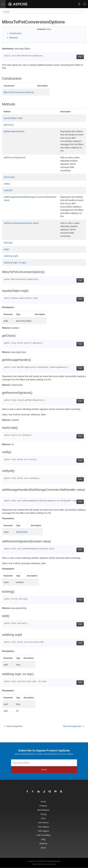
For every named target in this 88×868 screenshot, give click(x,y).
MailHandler (17, 385)
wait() (6, 249)
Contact (53, 864)
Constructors (16, 33)
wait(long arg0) (11, 256)
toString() (8, 243)
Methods (14, 38)
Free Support (43, 827)
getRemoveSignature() (14, 157)
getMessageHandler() (14, 131)
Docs (43, 818)
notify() (7, 184)
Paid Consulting (43, 835)
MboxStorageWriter (13, 726)
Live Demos (43, 822)
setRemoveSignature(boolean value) (21, 223)
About (43, 848)
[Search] (41, 12)
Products (43, 806)
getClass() (9, 125)
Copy (80, 57)
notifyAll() (8, 190)
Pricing (43, 814)
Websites (43, 843)
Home (43, 802)
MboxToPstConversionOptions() (19, 92)
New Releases (43, 810)
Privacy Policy (37, 864)
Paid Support (43, 831)
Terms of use (46, 864)
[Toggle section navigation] (83, 12)
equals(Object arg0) (13, 118)
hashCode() (9, 177)
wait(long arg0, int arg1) (15, 263)
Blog (43, 839)
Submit (44, 769)
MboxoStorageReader (73, 726)
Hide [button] (48, 29)
